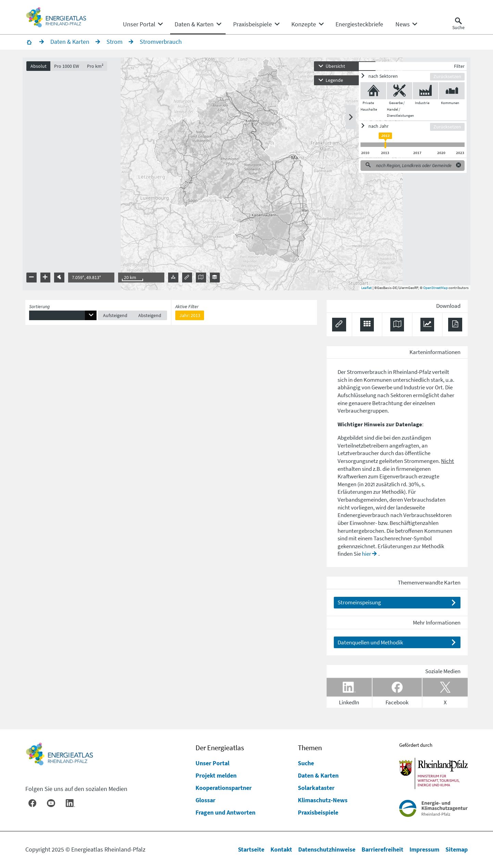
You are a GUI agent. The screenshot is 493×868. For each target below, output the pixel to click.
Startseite (251, 849)
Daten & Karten (318, 775)
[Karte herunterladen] (397, 327)
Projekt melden (216, 775)
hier (366, 556)
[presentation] (246, 176)
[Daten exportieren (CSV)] (367, 327)
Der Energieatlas (220, 748)
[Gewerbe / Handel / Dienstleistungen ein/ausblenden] (397, 93)
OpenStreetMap (433, 290)
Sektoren (401, 398)
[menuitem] (139, 24)
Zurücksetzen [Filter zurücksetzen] (445, 79)
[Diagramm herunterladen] (427, 327)
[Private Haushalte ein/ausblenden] (371, 93)
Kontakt (281, 849)
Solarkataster (316, 788)
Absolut (41, 68)
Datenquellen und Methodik (370, 644)
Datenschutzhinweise (327, 849)
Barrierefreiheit (382, 849)
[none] (143, 24)
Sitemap (457, 849)
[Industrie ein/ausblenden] (423, 93)
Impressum (424, 849)
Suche (306, 763)
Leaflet (364, 290)
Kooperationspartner (224, 788)
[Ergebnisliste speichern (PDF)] (455, 327)
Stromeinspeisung (359, 605)
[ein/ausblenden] (393, 78)
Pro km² (98, 68)
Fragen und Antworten (225, 812)
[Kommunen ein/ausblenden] (449, 93)
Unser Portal (212, 763)
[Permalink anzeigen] (339, 327)
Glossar (205, 800)
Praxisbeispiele (318, 812)
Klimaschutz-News (323, 800)
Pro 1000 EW (69, 68)
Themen (310, 748)
